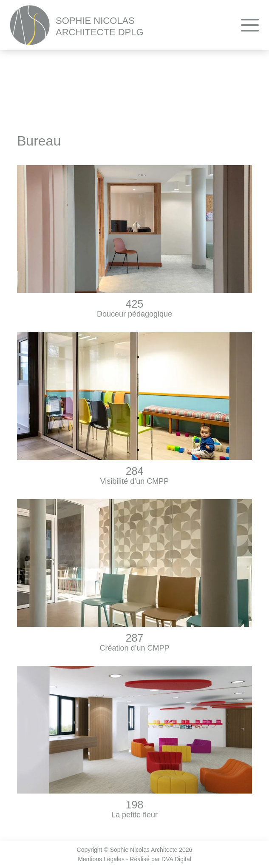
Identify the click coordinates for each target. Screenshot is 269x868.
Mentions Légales (101, 859)
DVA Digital (176, 859)
